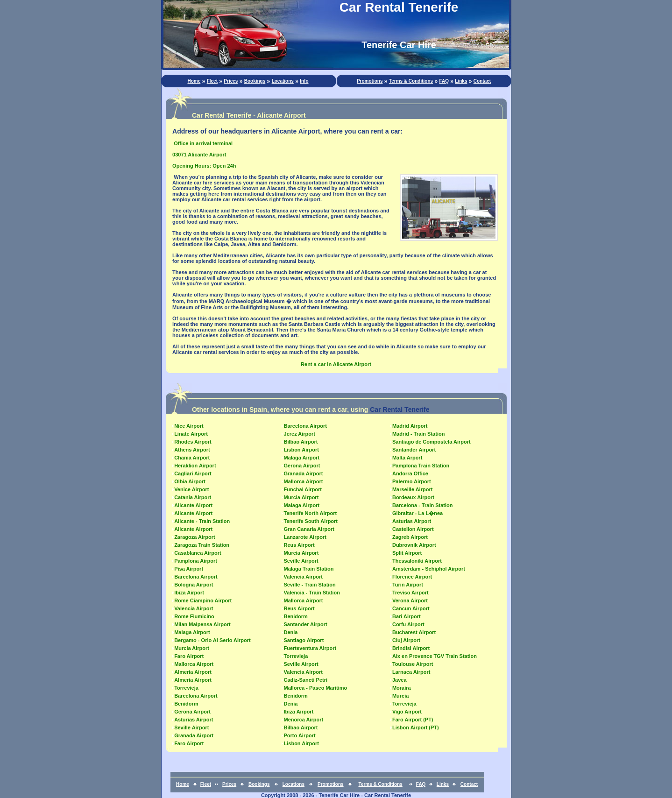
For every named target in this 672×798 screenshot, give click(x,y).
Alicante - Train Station (202, 521)
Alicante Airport (193, 505)
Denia (291, 632)
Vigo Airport (407, 712)
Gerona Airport (192, 712)
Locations (283, 81)
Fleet (212, 81)
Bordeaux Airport (413, 497)
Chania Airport (192, 458)
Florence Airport (412, 577)
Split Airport (407, 553)
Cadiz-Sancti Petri (306, 680)
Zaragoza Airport (195, 537)
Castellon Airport (413, 529)
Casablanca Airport (198, 553)
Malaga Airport (192, 632)
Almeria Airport (193, 672)
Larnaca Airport (411, 672)
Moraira (402, 688)
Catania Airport (193, 497)
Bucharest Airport (414, 632)
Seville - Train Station (310, 585)
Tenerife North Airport (311, 513)
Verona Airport (410, 600)
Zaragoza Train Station (202, 545)
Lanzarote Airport (305, 537)
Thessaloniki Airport (417, 561)
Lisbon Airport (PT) (416, 727)
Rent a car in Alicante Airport (336, 364)
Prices (231, 81)
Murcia (400, 696)
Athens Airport (192, 450)
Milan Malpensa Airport (202, 624)
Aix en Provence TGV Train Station (435, 656)
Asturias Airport (194, 720)
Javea (400, 680)
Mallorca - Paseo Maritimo (316, 688)
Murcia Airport (192, 648)
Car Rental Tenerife (400, 410)
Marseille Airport (412, 489)
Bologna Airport (194, 585)
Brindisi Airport (411, 648)
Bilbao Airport (301, 442)
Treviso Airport (410, 593)
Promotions (370, 81)
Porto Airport (300, 735)
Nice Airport (189, 426)
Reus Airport (299, 545)
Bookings (255, 81)
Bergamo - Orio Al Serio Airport (212, 640)
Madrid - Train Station (418, 434)
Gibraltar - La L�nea (417, 513)
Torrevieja (186, 688)
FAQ (444, 81)
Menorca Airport (304, 720)
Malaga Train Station (309, 569)
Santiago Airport (304, 640)
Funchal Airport (303, 489)
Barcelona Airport (196, 577)
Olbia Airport (190, 481)
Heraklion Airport (195, 466)
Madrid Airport (410, 426)
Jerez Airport (300, 434)
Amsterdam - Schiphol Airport (429, 569)
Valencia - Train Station (312, 593)
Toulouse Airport (413, 664)
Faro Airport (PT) (413, 720)
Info (304, 81)
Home (194, 81)
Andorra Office (410, 473)
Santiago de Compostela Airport (431, 442)
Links (461, 81)
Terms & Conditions (411, 81)
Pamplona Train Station (421, 466)
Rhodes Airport (193, 442)
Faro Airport (189, 656)
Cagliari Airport (193, 473)
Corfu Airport (408, 624)
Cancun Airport (411, 608)
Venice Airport (191, 489)
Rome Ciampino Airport (203, 600)
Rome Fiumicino (194, 616)
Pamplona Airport (196, 561)
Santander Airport (306, 624)
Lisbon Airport (301, 450)
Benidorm (186, 704)
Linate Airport (191, 434)
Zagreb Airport (410, 537)
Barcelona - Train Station (423, 505)
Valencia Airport (194, 608)
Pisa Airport (189, 569)
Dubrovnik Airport (414, 545)
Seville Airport (191, 727)
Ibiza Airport (189, 593)
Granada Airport (194, 735)
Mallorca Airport (194, 664)
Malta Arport (407, 458)
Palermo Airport (412, 481)
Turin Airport (408, 585)
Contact (482, 81)
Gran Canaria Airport (309, 529)
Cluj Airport (406, 640)
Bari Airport (407, 616)
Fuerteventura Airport (310, 648)
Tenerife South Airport (311, 521)
